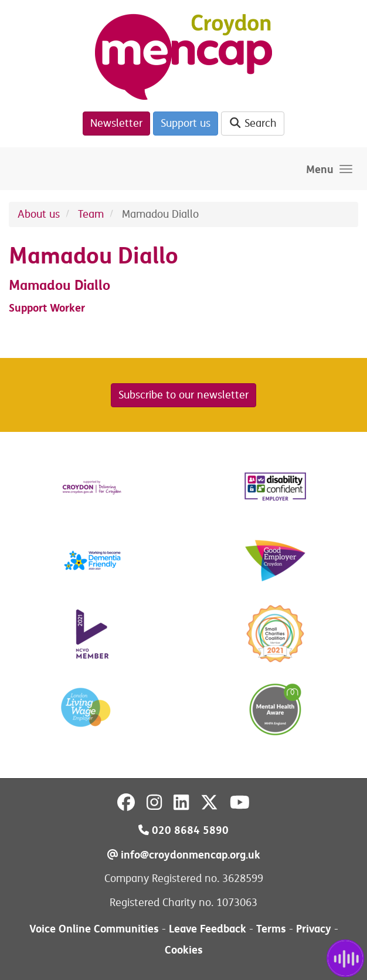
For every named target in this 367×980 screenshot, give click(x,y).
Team (91, 214)
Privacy (314, 929)
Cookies (184, 950)
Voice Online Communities (94, 929)
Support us (186, 123)
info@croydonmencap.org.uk (184, 855)
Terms (271, 929)
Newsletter (116, 123)
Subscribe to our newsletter (183, 395)
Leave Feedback (208, 929)
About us (39, 214)
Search (253, 123)
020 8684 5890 (183, 830)
